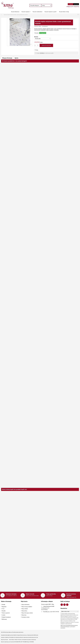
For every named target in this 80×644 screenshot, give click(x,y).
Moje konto (24, 601)
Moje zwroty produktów (27, 607)
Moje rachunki (25, 609)
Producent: (36, 26)
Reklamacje (4, 619)
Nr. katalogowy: (45, 26)
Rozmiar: (36, 37)
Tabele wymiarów (6, 613)
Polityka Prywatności (6, 617)
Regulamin (4, 607)
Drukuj (36, 50)
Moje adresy (24, 611)
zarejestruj (76, 7)
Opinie (16, 58)
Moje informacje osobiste (27, 613)
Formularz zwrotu (26, 617)
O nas (3, 609)
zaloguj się (69, 7)
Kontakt (3, 605)
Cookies (4, 615)
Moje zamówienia (26, 605)
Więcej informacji (7, 58)
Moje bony (24, 615)
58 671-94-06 (56, 612)
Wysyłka (4, 611)
